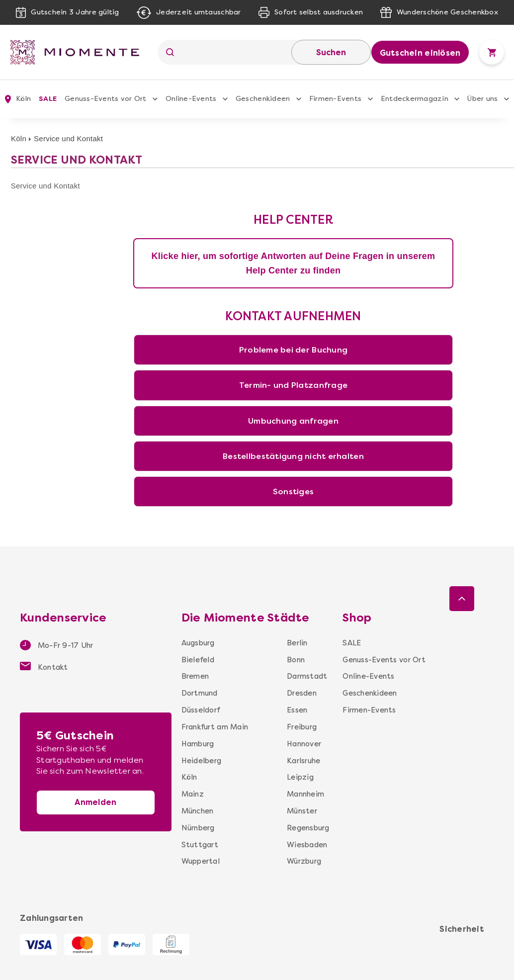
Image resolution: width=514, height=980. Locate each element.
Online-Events (191, 99)
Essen (297, 710)
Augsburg (198, 643)
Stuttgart (200, 845)
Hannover (304, 744)
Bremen (195, 676)
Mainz (193, 794)
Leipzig (300, 777)
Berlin (297, 643)
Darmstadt (307, 676)
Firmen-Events (335, 99)
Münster (302, 811)
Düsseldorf (201, 710)
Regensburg (308, 828)
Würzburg (304, 861)
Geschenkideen (263, 99)
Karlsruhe (303, 761)
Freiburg (302, 727)
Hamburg (198, 744)
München (198, 811)
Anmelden (95, 802)
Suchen (331, 52)
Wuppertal (201, 861)
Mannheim (305, 794)
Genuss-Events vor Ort (105, 99)
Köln (19, 138)
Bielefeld (198, 660)
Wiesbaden (307, 845)
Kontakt (44, 667)
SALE (48, 99)
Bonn (296, 660)
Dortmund (200, 693)
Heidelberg (202, 761)
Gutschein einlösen (420, 53)
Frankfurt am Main (215, 727)
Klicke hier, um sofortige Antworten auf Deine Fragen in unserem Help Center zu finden (294, 263)
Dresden (302, 693)
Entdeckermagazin (415, 99)
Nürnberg (198, 828)
